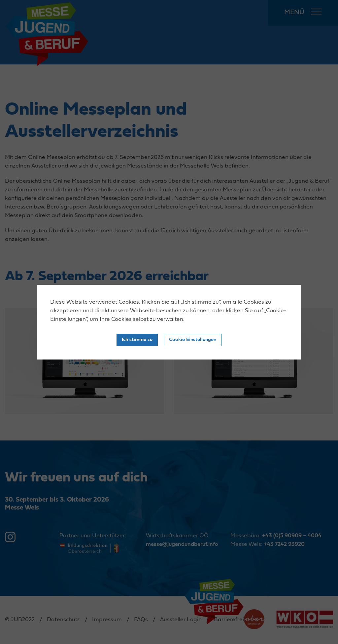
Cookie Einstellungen (193, 340)
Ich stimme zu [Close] (137, 340)
